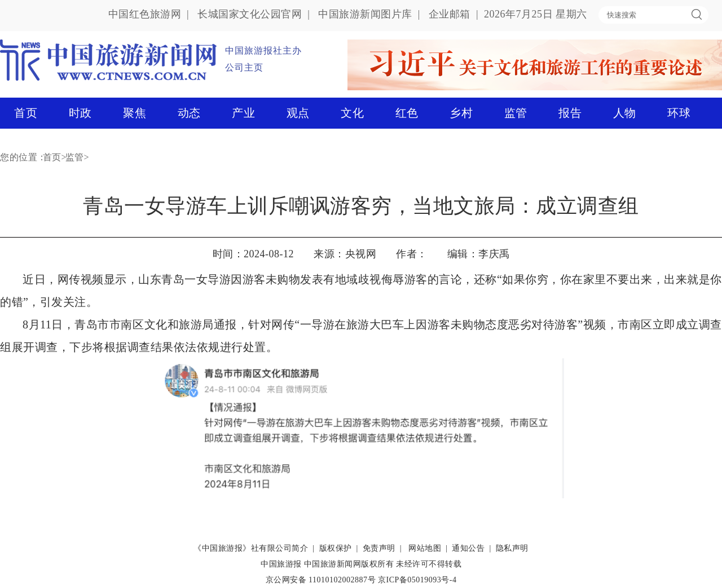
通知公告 (468, 548)
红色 (407, 113)
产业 (243, 113)
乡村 (461, 113)
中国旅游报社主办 (263, 51)
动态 (189, 113)
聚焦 (135, 113)
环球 (679, 113)
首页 (26, 113)
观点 (298, 113)
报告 (570, 113)
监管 (516, 113)
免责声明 (379, 548)
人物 (625, 113)
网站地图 (425, 548)
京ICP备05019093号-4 (417, 580)
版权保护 (336, 548)
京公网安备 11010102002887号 (321, 580)
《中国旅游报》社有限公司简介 (251, 548)
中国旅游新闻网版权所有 (349, 564)
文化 (352, 113)
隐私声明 (512, 548)
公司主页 (244, 67)
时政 (80, 113)
